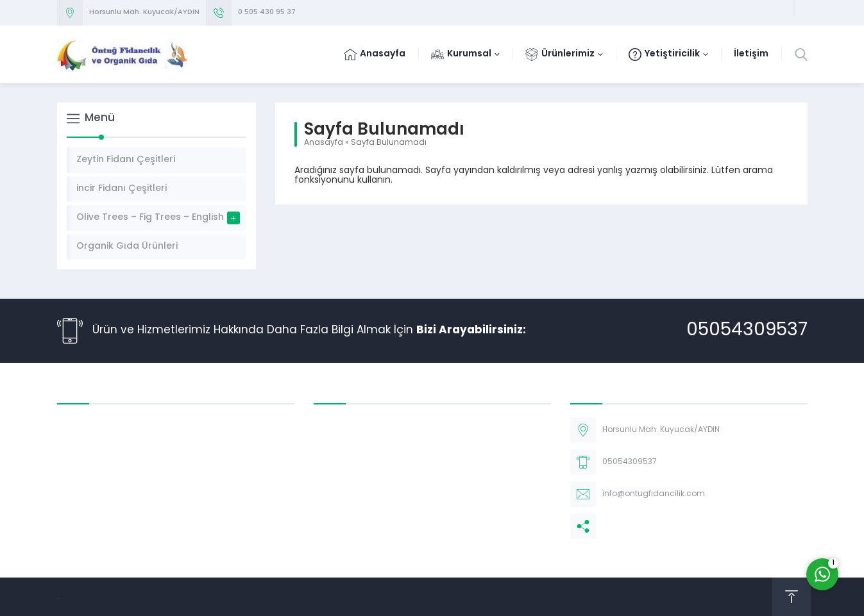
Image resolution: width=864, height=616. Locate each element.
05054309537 (747, 331)
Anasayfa (324, 143)
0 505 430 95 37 (267, 12)
